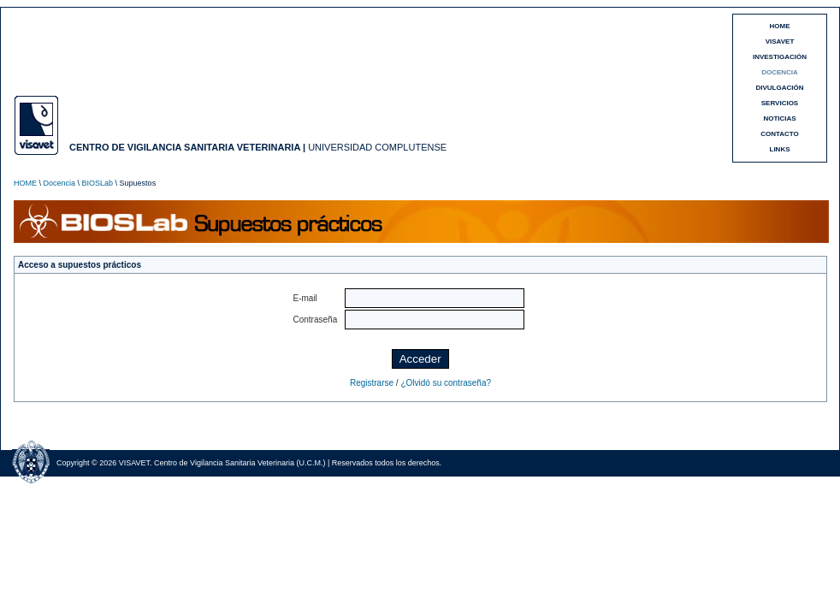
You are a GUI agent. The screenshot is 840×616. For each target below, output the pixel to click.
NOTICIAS (779, 118)
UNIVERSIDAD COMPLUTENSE (377, 147)
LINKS (780, 149)
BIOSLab (99, 183)
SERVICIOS (780, 103)
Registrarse (372, 383)
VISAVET (780, 41)
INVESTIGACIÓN (780, 57)
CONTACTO (780, 134)
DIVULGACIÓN (780, 88)
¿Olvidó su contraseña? (446, 383)
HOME (780, 26)
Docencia (60, 183)
